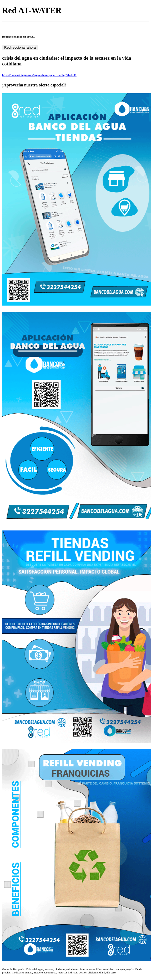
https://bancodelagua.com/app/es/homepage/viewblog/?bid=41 (39, 75)
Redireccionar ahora (20, 47)
